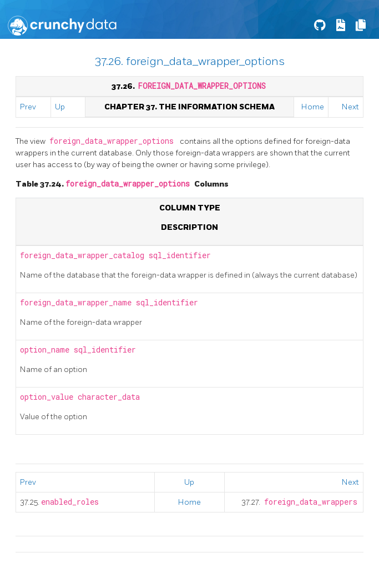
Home (313, 107)
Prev (28, 107)
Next (350, 107)
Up (60, 107)
